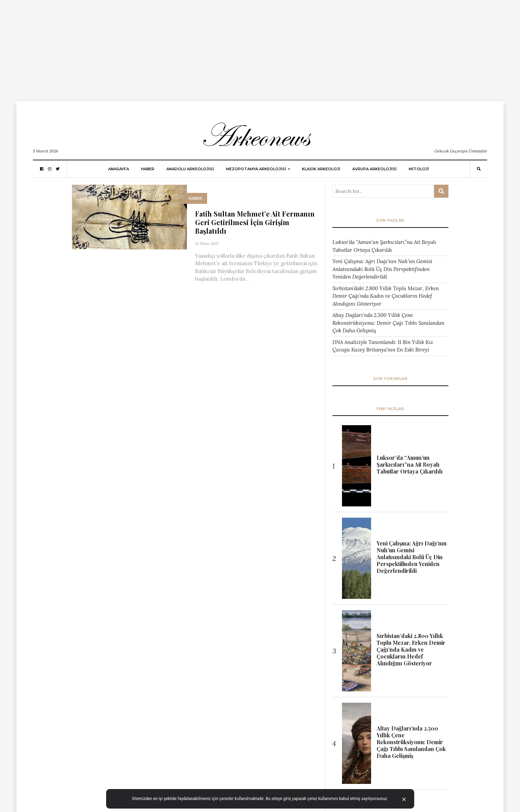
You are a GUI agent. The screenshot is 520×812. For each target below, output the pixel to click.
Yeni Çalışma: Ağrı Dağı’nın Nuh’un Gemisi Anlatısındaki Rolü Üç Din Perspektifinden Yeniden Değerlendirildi (382, 269)
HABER (148, 169)
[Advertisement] (205, 48)
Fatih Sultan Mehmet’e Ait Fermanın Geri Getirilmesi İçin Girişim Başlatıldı (255, 222)
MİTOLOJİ (419, 169)
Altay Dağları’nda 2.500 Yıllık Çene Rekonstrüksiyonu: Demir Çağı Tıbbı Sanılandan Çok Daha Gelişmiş (388, 323)
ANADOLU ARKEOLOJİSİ (190, 169)
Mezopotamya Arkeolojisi (256, 169)
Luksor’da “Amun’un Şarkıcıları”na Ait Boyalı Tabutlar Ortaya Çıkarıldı (384, 246)
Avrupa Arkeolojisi (375, 169)
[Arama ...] (383, 191)
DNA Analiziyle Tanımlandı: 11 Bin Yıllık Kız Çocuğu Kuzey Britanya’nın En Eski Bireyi (383, 346)
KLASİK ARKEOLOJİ (321, 169)
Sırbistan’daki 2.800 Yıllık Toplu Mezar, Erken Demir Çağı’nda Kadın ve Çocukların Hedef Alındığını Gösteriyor (386, 296)
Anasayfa (119, 169)
